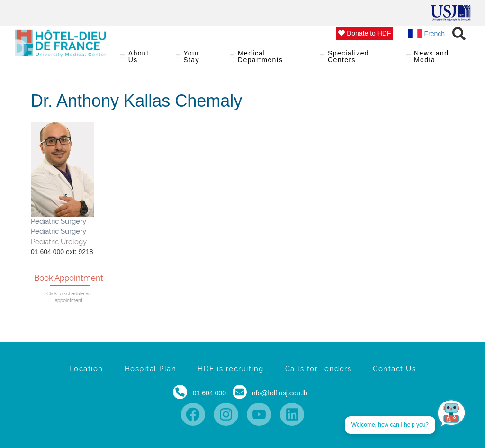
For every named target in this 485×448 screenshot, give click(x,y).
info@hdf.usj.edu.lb (279, 393)
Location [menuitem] (86, 369)
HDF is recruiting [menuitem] (231, 369)
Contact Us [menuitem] (394, 369)
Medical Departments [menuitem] (269, 59)
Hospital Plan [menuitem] (151, 369)
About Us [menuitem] (142, 59)
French (427, 34)
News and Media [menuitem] (435, 59)
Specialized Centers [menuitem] (357, 59)
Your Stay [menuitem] (197, 59)
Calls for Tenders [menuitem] (319, 369)
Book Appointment (69, 278)
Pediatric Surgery (58, 221)
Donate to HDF (364, 33)
